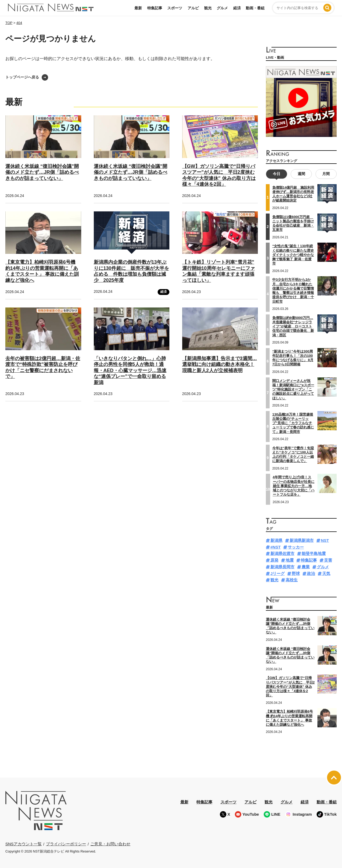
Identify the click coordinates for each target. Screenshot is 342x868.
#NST (275, 547)
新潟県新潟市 (302, 540)
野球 (296, 573)
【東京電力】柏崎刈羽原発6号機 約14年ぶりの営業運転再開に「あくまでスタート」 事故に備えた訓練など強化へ (42, 271)
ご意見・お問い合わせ (110, 844)
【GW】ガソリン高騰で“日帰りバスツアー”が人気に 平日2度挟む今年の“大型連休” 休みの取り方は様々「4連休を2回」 (290, 686)
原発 (274, 560)
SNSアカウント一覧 (24, 844)
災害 (328, 560)
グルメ (222, 8)
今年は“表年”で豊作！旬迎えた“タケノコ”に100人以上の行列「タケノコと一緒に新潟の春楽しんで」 (293, 454)
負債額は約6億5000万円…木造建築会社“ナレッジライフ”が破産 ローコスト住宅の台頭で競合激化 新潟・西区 (293, 326)
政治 (311, 573)
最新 (138, 8)
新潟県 (276, 540)
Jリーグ (277, 573)
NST (325, 540)
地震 (290, 560)
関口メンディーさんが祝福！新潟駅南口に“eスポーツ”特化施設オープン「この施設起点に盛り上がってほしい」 (293, 389)
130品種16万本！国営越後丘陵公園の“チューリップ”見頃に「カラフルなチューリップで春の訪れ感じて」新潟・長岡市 (293, 423)
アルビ (193, 8)
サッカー (296, 547)
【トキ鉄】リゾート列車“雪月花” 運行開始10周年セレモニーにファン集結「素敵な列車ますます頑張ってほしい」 (219, 271)
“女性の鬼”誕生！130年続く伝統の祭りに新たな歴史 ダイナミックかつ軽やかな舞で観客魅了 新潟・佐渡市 (293, 255)
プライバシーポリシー (66, 844)
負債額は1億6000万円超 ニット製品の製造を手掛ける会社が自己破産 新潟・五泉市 (293, 223)
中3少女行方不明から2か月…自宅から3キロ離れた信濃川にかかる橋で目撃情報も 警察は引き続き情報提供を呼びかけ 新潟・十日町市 (293, 290)
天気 (326, 573)
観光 (208, 8)
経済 (237, 8)
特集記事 (155, 8)
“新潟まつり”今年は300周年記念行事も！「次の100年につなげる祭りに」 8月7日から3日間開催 (293, 358)
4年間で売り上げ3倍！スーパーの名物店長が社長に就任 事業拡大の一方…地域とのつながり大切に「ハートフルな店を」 (294, 486)
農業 (306, 567)
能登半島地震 (314, 553)
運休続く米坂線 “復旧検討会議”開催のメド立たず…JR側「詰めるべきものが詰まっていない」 (42, 172)
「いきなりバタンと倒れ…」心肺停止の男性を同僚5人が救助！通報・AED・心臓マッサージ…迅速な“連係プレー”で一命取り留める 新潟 (130, 370)
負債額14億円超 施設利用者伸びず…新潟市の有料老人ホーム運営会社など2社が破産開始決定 (293, 194)
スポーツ (175, 8)
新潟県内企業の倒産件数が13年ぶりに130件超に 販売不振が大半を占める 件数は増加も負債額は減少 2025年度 (131, 271)
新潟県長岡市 (282, 567)
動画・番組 (255, 8)
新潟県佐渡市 (282, 553)
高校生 (292, 580)
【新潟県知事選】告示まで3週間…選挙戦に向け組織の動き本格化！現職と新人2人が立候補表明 (220, 364)
